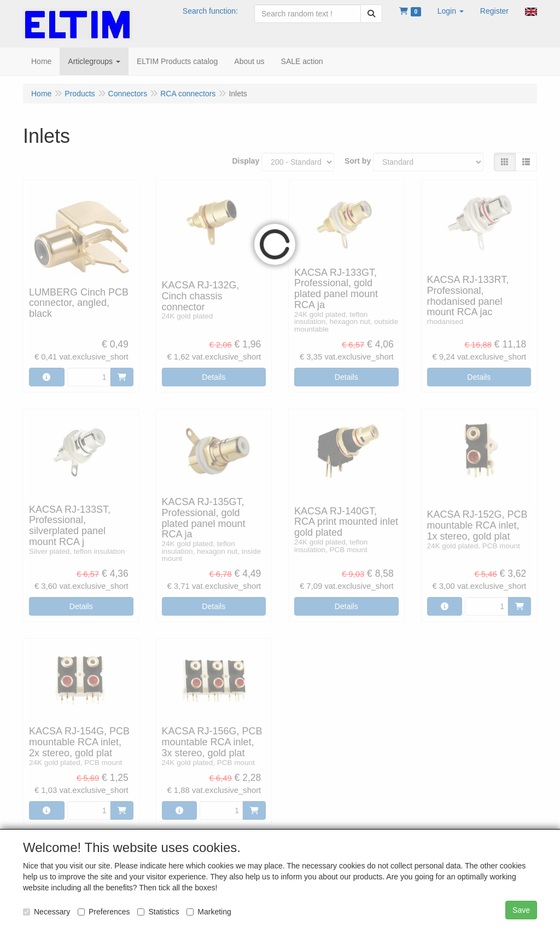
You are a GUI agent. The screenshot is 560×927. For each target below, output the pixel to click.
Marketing (209, 912)
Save (521, 910)
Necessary (46, 912)
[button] (451, 11)
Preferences (104, 912)
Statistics (158, 912)
